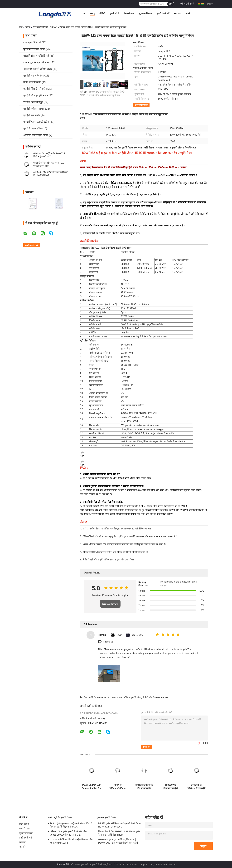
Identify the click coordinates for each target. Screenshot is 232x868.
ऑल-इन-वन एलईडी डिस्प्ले (36, 135)
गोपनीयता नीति (63, 865)
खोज (170, 4)
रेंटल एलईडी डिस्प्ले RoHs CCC (97, 698)
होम (21, 27)
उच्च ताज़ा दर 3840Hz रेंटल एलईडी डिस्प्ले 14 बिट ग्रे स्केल (196, 787)
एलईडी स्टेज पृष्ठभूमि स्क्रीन (36, 95)
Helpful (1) (108, 642)
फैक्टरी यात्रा (129, 14)
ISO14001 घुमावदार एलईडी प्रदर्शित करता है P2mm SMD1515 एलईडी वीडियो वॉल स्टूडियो (118, 841)
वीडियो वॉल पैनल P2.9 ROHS (155, 698)
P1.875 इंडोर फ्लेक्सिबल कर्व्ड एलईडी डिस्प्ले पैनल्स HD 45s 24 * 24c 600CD (120, 825)
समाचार (177, 14)
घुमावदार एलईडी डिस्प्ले (34, 49)
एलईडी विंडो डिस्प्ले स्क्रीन (35, 89)
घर (84, 14)
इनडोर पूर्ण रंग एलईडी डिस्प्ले (37, 62)
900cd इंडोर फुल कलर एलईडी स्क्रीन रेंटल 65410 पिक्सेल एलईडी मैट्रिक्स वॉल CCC (71, 825)
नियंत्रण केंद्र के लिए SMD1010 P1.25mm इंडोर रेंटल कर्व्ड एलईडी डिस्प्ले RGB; (119, 833)
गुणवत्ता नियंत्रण (146, 14)
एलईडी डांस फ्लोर (32, 115)
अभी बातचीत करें (187, 4)
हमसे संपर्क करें (163, 14)
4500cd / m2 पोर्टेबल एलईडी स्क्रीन (126, 698)
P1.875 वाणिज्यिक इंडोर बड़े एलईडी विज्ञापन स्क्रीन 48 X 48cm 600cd (72, 841)
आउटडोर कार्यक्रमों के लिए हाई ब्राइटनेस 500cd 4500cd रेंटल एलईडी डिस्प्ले (144, 787)
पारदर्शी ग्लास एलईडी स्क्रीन (36, 122)
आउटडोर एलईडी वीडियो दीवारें (38, 69)
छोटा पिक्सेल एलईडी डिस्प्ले (36, 56)
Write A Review (110, 604)
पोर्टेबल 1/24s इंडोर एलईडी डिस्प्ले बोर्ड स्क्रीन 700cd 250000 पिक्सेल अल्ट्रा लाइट (69, 833)
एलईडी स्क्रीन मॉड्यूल (33, 102)
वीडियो (102, 14)
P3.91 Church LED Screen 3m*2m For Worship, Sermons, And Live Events (91, 787)
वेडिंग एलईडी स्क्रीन (32, 82)
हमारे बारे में (115, 14)
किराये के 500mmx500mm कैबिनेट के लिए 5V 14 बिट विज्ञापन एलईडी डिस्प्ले (118, 787)
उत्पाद (92, 14)
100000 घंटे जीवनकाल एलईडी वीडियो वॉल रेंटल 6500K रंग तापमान (170, 787)
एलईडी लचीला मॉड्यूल (34, 109)
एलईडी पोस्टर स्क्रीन (33, 129)
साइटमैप (23, 847)
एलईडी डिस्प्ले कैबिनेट (34, 76)
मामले (188, 14)
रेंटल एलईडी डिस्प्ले (40, 27)
